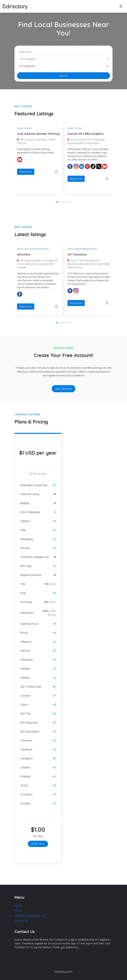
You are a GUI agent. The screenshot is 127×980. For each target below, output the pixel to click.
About (18, 911)
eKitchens (24, 254)
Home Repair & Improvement (37, 249)
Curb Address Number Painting (38, 134)
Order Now (38, 844)
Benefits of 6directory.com (30, 916)
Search (63, 76)
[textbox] (64, 59)
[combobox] (63, 59)
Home (18, 905)
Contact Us (21, 921)
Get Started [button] (64, 389)
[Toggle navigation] (121, 6)
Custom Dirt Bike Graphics (85, 134)
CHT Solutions (77, 254)
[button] (57, 202)
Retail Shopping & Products (86, 249)
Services (28, 128)
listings (20, 128)
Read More (26, 172)
